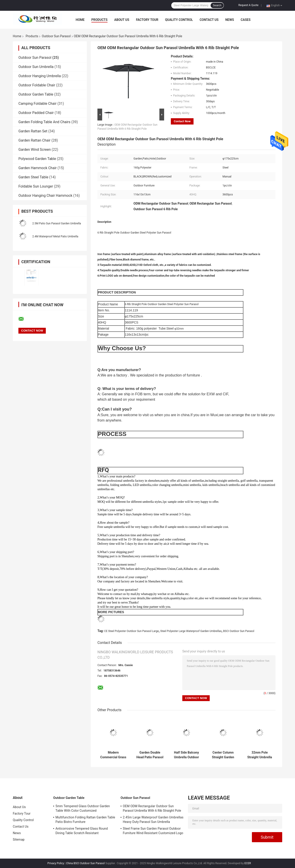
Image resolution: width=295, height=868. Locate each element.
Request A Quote (248, 5)
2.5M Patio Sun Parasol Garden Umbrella (57, 223)
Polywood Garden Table (37, 159)
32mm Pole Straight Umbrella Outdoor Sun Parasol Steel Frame (260, 755)
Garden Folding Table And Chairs (44, 122)
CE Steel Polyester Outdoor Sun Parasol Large (131, 631)
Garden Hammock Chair (37, 168)
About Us (122, 20)
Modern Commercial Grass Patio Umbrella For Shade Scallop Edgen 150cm (113, 755)
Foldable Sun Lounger (36, 186)
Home (80, 20)
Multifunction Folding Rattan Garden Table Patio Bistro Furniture (85, 820)
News (230, 20)
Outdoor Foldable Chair (37, 85)
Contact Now (182, 121)
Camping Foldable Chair (37, 104)
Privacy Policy (56, 863)
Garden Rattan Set (33, 131)
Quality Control (179, 20)
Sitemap (19, 840)
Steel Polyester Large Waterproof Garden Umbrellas (191, 631)
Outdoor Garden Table (36, 94)
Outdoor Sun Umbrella (36, 67)
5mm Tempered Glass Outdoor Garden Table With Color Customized (83, 808)
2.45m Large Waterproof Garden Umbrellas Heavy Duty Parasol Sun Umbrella (153, 820)
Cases (246, 20)
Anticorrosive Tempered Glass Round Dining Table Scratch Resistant (82, 831)
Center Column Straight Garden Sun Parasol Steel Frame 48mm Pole (223, 755)
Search (217, 5)
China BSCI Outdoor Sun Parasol (85, 863)
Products (99, 20)
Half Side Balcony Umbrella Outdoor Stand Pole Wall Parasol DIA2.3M (186, 755)
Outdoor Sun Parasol (56, 36)
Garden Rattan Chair (34, 140)
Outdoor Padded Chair (36, 113)
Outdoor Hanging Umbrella (40, 76)
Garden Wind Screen (35, 150)
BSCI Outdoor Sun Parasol (239, 631)
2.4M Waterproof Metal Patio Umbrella (55, 236)
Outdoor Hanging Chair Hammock (45, 196)
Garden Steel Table (33, 177)
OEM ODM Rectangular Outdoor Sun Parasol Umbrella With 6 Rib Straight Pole (152, 808)
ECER (248, 863)
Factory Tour (147, 20)
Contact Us (209, 20)
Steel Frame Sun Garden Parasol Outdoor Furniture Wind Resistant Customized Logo (153, 831)
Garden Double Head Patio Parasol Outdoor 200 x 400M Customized (150, 755)
